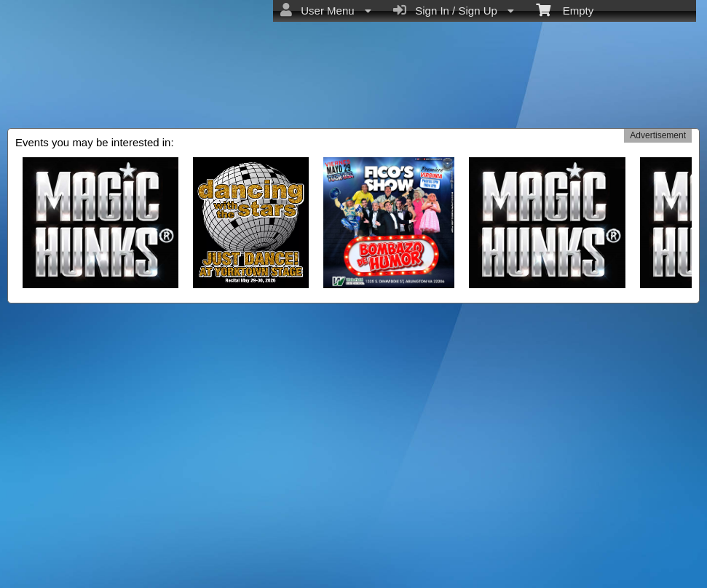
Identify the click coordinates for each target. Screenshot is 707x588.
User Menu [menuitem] (326, 10)
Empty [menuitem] (565, 9)
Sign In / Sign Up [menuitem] (454, 10)
